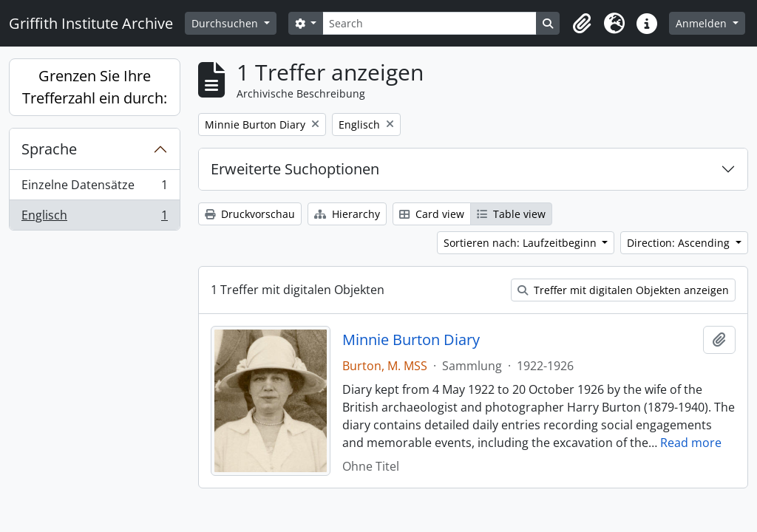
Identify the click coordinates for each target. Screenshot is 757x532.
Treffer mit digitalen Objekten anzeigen (623, 290)
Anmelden (703, 23)
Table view (511, 214)
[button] (582, 24)
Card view (432, 214)
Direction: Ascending (680, 243)
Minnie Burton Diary (411, 340)
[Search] (430, 23)
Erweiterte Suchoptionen (295, 169)
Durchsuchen (226, 23)
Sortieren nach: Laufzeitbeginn (522, 243)
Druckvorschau (250, 214)
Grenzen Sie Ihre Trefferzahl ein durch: (95, 87)
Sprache (49, 149)
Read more (691, 443)
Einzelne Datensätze (94, 188)
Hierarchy (347, 214)
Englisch (94, 218)
